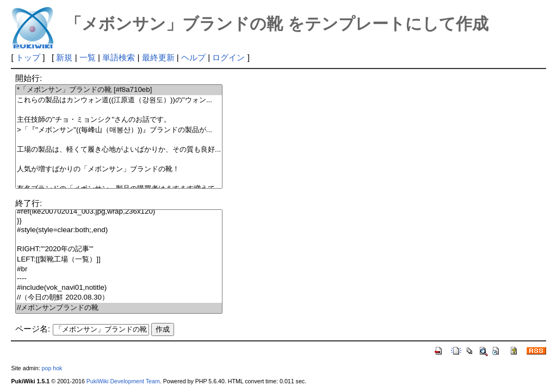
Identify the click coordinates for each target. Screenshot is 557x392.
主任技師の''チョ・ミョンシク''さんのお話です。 (119, 120)
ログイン (228, 57)
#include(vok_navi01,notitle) (119, 288)
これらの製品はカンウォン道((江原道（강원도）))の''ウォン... (119, 100)
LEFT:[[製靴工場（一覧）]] (119, 260)
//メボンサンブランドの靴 (119, 308)
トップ (28, 57)
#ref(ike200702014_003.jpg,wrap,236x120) (119, 212)
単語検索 (119, 57)
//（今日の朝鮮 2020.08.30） (119, 298)
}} (119, 221)
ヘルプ (193, 57)
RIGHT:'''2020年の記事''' (119, 249)
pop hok (52, 368)
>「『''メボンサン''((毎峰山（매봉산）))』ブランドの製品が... (119, 130)
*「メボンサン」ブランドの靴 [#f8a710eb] (119, 90)
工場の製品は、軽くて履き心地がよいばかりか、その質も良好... (119, 150)
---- (119, 279)
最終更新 (158, 57)
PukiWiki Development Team (123, 381)
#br (119, 269)
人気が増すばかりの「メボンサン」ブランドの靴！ (119, 169)
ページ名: (33, 329)
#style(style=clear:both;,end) (119, 230)
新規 (64, 57)
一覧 (88, 57)
